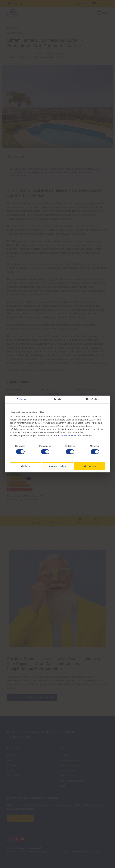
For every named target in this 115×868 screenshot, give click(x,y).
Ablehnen (25, 466)
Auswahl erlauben (57, 466)
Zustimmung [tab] (22, 399)
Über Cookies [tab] (93, 399)
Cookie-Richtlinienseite (69, 436)
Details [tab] (57, 399)
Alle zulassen (90, 466)
